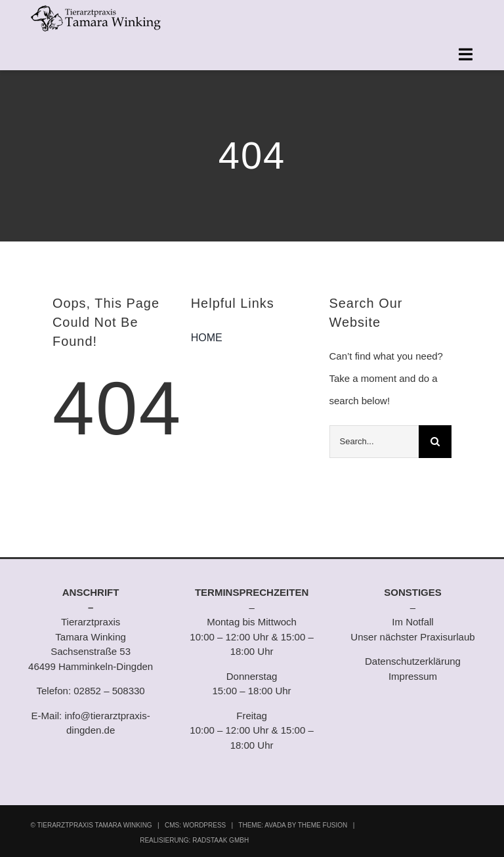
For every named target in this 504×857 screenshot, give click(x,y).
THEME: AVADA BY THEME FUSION (293, 825)
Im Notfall (412, 622)
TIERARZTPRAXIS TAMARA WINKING (94, 825)
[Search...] (374, 442)
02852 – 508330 (109, 691)
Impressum (413, 676)
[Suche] (435, 442)
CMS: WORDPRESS (195, 825)
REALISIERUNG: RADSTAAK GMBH (194, 840)
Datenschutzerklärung (413, 661)
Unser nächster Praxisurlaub (412, 637)
